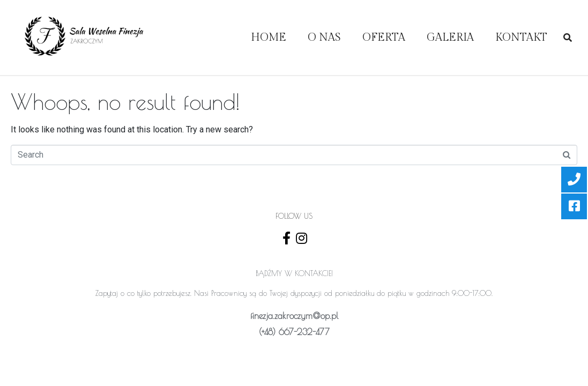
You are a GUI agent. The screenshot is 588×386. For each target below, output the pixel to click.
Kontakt (521, 38)
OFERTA (384, 38)
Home (269, 38)
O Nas (324, 38)
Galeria (450, 38)
